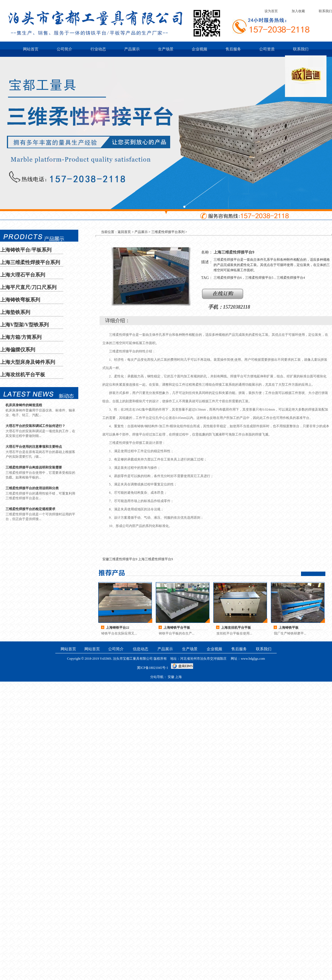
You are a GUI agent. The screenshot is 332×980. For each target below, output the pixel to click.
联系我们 (325, 11)
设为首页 (271, 11)
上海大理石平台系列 (23, 275)
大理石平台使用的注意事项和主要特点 (34, 447)
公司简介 (64, 49)
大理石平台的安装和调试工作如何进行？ (35, 426)
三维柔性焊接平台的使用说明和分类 (32, 488)
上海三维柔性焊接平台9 (155, 559)
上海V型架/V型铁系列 (24, 325)
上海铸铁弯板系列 (20, 300)
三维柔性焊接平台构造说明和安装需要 (34, 467)
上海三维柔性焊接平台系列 (30, 262)
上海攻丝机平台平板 (23, 375)
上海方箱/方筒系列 (21, 337)
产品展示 (132, 49)
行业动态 (98, 49)
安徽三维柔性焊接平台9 (120, 559)
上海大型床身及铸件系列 (28, 362)
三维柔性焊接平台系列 (168, 232)
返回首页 (124, 232)
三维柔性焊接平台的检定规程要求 (30, 509)
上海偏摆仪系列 (18, 350)
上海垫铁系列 (15, 312)
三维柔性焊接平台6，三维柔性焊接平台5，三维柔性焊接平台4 (259, 278)
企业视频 (199, 49)
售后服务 (233, 49)
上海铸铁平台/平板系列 (26, 250)
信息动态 (141, 649)
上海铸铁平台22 (118, 628)
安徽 (171, 677)
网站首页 (31, 49)
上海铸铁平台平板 (177, 628)
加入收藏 (298, 11)
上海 (289, 628)
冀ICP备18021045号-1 (153, 668)
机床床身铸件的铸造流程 (24, 405)
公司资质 (267, 49)
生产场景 (166, 49)
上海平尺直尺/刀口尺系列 (28, 287)
